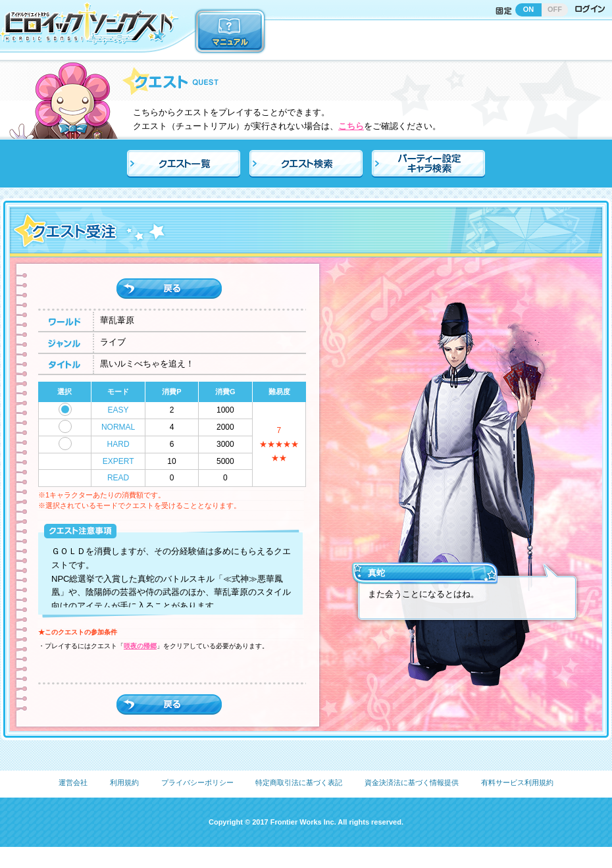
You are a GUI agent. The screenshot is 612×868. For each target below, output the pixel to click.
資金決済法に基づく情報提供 (412, 782)
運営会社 (73, 782)
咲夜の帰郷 (140, 646)
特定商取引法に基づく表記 (299, 782)
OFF (555, 9)
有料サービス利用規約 (517, 782)
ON (529, 9)
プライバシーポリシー (197, 782)
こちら (351, 126)
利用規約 (124, 782)
